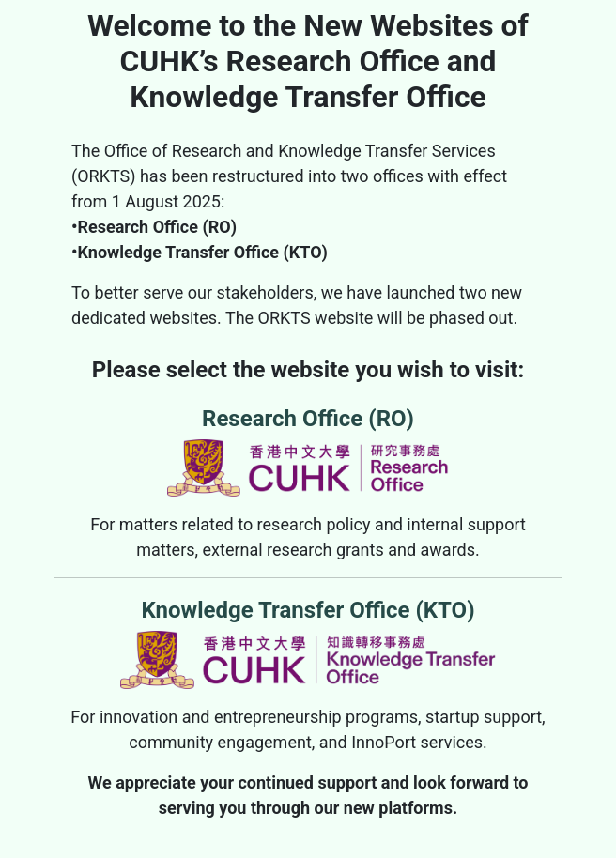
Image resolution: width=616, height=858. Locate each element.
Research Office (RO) (308, 451)
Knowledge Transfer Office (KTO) (308, 643)
